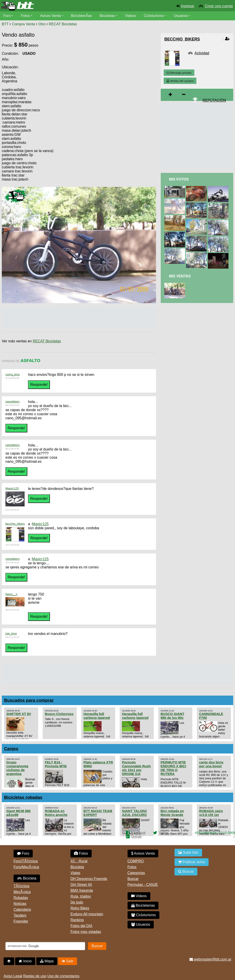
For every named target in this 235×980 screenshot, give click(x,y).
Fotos (26, 16)
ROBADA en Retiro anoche (56, 813)
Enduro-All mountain (87, 914)
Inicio (25, 961)
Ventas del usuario (180, 81)
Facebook (138, 833)
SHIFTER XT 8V (19, 714)
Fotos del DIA (81, 926)
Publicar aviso (192, 862)
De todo (77, 902)
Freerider (21, 921)
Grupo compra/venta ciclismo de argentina (17, 768)
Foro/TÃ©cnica (26, 861)
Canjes (11, 749)
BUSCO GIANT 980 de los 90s (172, 716)
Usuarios (181, 16)
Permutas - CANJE (143, 885)
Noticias (20, 904)
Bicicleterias (143, 905)
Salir (68, 961)
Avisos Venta (51, 16)
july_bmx (11, 633)
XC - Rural (79, 861)
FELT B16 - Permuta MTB (56, 764)
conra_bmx (13, 374)
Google (137, 837)
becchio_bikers (15, 524)
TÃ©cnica (21, 886)
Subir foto (188, 852)
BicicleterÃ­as (81, 16)
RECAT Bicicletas (63, 24)
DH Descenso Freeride (89, 879)
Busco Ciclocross (59, 714)
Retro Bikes (80, 908)
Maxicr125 (12, 488)
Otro (42, 24)
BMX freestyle (82, 891)
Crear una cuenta (219, 6)
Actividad (202, 53)
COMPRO (136, 861)
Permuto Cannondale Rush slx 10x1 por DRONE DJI (136, 768)
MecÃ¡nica (22, 892)
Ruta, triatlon (81, 896)
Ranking (77, 920)
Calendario (22, 910)
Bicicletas (108, 16)
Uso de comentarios (63, 976)
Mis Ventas (180, 276)
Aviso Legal (13, 976)
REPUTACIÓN (214, 100)
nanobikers (13, 402)
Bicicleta (27, 878)
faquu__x (11, 594)
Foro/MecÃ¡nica (26, 867)
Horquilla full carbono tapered (97, 716)
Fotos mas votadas (86, 932)
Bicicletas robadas (23, 797)
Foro (7, 16)
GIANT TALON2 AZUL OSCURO (134, 813)
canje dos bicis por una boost (211, 764)
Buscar (133, 879)
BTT (5, 24)
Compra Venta (23, 24)
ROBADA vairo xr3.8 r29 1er (211, 813)
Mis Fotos (179, 179)
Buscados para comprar (29, 700)
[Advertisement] (118, 122)
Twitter (163, 833)
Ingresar (188, 6)
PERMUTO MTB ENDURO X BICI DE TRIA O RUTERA (173, 768)
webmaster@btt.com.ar (210, 959)
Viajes (75, 873)
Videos (131, 16)
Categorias (136, 873)
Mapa (47, 961)
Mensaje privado (179, 73)
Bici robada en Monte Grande (172, 813)
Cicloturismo (154, 16)
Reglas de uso (35, 976)
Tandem (20, 915)
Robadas (21, 898)
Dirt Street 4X (81, 885)
